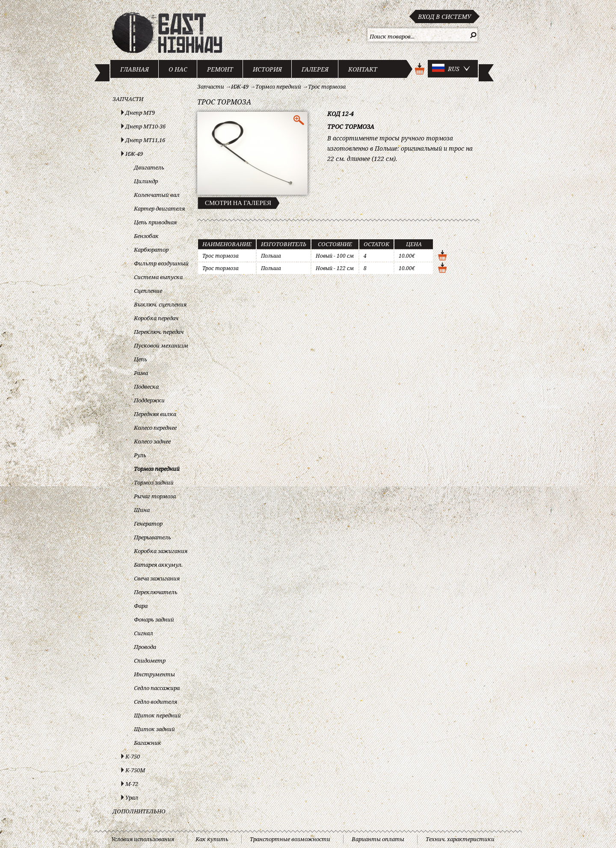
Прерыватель (153, 537)
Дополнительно (139, 811)
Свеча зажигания (157, 578)
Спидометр (150, 661)
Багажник (148, 743)
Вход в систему (444, 16)
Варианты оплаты (378, 839)
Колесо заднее (152, 441)
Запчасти (128, 99)
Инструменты (154, 674)
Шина (142, 510)
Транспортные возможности (290, 839)
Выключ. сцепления (160, 304)
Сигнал (144, 633)
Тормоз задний (154, 482)
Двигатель (149, 167)
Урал (132, 797)
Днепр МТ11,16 (145, 140)
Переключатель (156, 592)
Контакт (363, 69)
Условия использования (143, 839)
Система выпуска (158, 277)
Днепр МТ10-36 (145, 126)
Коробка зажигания (161, 551)
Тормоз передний (157, 469)
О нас (178, 69)
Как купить (212, 839)
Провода (145, 647)
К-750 (133, 756)
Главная (135, 69)
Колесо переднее (155, 428)
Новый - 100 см (335, 256)
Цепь (141, 359)
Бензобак (146, 236)
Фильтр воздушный (161, 263)
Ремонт (220, 69)
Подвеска (146, 387)
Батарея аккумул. (158, 565)
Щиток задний (154, 729)
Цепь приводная (155, 222)
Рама (141, 373)
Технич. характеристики (460, 839)
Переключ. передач (159, 332)
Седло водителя (155, 702)
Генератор (148, 524)
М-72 (132, 784)
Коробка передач (156, 318)
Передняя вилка (155, 414)
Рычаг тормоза (155, 496)
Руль (140, 455)
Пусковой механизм (161, 345)
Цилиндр (146, 181)
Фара (141, 606)
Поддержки (149, 400)
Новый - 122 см (335, 268)
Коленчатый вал (157, 195)
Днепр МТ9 (140, 113)
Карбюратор (151, 250)
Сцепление (148, 291)
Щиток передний (157, 715)
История (267, 69)
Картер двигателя (159, 208)
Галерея (315, 69)
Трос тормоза (327, 86)
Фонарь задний (154, 619)
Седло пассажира (157, 688)
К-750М (135, 770)
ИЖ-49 (134, 154)
